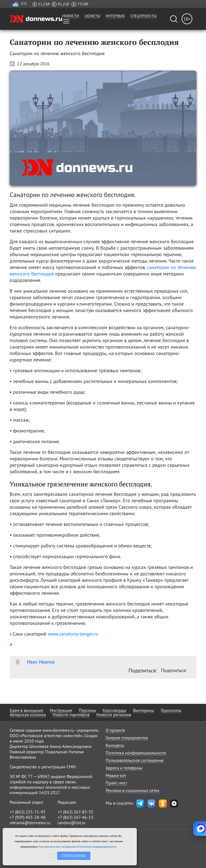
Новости (71, 16)
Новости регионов (114, 715)
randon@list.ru (72, 823)
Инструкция (61, 710)
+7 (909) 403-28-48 (28, 817)
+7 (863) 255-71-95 (28, 812)
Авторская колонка (28, 715)
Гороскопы (171, 710)
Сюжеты (92, 16)
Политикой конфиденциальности (98, 847)
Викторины (144, 710)
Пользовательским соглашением (57, 847)
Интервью (115, 16)
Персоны (87, 710)
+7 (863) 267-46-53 (76, 817)
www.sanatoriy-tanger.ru (73, 634)
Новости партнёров (71, 715)
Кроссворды (115, 710)
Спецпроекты (144, 16)
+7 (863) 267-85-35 (76, 812)
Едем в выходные (26, 710)
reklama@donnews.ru (30, 823)
